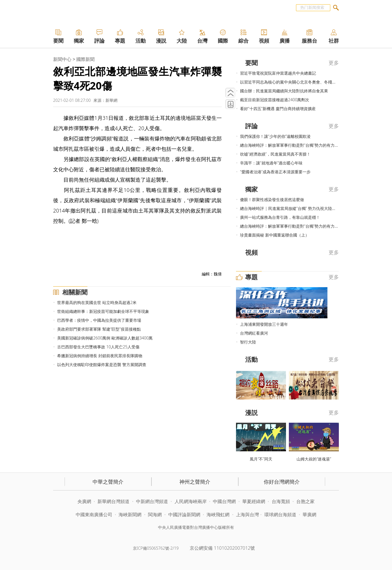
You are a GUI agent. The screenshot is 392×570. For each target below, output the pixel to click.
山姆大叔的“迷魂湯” (314, 459)
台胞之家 (305, 501)
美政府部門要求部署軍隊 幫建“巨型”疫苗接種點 (99, 329)
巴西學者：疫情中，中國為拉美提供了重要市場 (99, 320)
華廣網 (309, 515)
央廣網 (84, 501)
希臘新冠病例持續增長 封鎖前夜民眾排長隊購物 (100, 356)
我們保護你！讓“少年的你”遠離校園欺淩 (275, 136)
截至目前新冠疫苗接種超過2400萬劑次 (275, 100)
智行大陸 (248, 342)
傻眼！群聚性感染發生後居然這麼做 (272, 199)
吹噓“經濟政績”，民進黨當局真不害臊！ (275, 154)
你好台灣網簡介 (282, 482)
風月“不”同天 (261, 459)
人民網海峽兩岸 (191, 501)
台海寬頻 (281, 501)
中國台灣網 (224, 501)
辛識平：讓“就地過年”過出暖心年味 (271, 163)
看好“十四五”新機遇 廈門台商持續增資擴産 (278, 109)
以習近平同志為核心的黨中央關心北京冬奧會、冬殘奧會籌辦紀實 (298, 82)
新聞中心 (62, 59)
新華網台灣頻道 (113, 501)
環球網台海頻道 (281, 515)
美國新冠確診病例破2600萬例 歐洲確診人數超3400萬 (105, 338)
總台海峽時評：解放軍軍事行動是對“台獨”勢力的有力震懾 (291, 145)
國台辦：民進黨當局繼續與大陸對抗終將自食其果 (284, 91)
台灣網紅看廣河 (254, 333)
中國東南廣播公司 (95, 515)
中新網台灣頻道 (152, 501)
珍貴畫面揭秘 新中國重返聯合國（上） (275, 235)
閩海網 (155, 515)
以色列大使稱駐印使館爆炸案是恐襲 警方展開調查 (102, 365)
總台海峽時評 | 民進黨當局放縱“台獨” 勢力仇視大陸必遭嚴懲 (294, 208)
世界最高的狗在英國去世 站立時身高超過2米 (97, 302)
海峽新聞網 (130, 515)
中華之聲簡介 (108, 482)
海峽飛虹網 (219, 515)
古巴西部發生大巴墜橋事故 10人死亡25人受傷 (98, 347)
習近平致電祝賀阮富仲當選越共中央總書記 (278, 73)
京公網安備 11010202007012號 (222, 548)
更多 (334, 63)
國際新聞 (85, 59)
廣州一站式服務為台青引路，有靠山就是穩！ (280, 217)
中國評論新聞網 (184, 515)
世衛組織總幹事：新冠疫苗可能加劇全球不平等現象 (103, 311)
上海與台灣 (247, 515)
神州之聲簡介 (195, 482)
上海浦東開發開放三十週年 (264, 324)
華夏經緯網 (254, 501)
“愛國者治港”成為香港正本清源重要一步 (275, 172)
